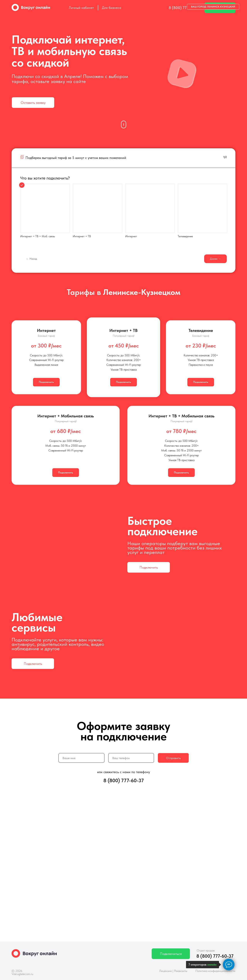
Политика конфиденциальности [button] (215, 971)
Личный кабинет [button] (81, 8)
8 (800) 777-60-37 (184, 8)
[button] (33, 103)
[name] (81, 758)
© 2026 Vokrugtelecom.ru (22, 972)
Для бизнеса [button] (112, 8)
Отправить (173, 758)
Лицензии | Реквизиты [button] (173, 971)
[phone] (131, 758)
